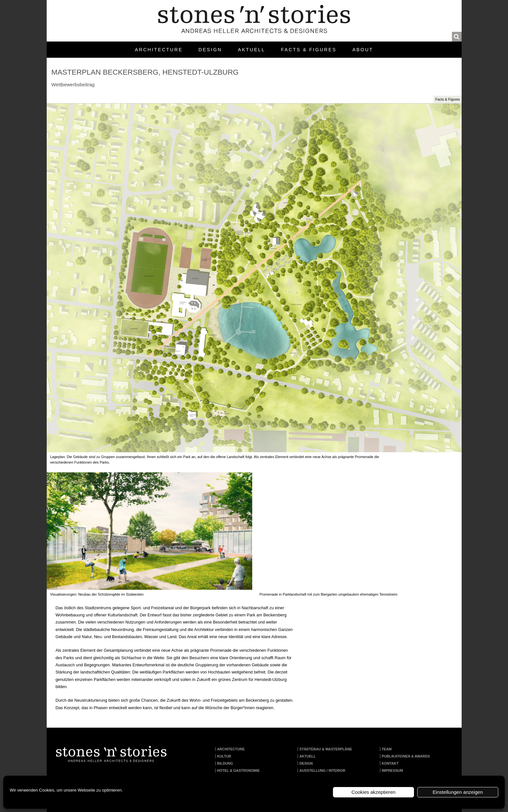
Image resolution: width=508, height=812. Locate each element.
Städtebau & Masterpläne (326, 749)
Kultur (224, 756)
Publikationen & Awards (406, 756)
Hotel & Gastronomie (239, 770)
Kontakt (390, 763)
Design (210, 50)
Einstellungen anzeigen (458, 792)
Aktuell (252, 50)
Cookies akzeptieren (373, 792)
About (363, 50)
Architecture (159, 50)
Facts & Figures (309, 50)
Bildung (225, 763)
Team (387, 749)
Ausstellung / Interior (323, 770)
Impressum (392, 770)
